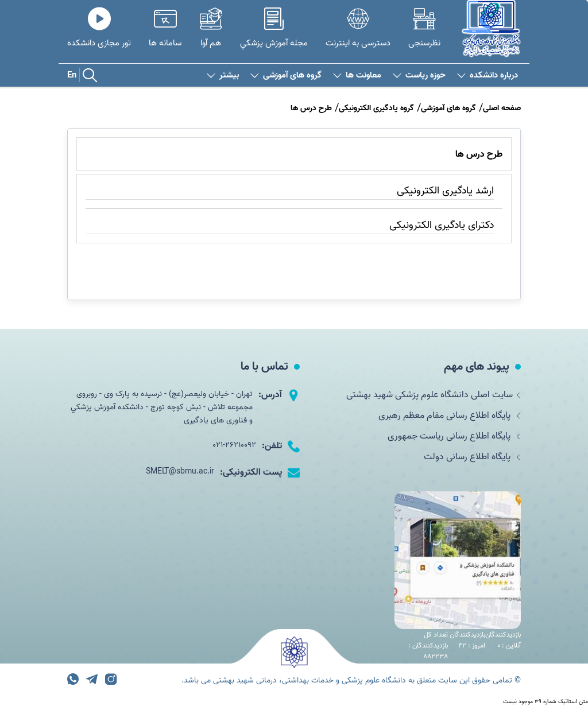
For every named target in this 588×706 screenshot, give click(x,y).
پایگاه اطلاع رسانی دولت (472, 457)
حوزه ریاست (419, 75)
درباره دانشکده (488, 75)
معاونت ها (357, 75)
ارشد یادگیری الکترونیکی (445, 191)
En (72, 75)
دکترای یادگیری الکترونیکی (442, 225)
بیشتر (223, 75)
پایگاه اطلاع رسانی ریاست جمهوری (454, 436)
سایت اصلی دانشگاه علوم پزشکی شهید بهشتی (434, 395)
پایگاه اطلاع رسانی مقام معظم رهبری (450, 416)
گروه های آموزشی (286, 75)
